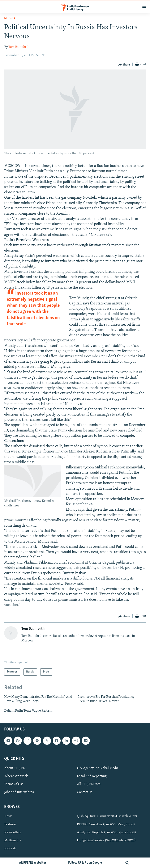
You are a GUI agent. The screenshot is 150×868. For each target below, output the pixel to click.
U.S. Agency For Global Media (98, 768)
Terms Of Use (14, 784)
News (8, 816)
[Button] (124, 65)
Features (10, 824)
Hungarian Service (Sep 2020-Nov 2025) (106, 840)
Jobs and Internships (19, 792)
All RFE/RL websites (33, 863)
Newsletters (13, 832)
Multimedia (13, 840)
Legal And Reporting (92, 776)
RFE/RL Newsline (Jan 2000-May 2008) (106, 824)
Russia (10, 18)
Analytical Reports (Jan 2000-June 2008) (106, 832)
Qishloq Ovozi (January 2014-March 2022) (107, 816)
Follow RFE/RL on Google (85, 863)
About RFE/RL (14, 768)
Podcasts (10, 848)
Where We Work (16, 776)
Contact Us (85, 792)
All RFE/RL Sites (89, 784)
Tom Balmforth (19, 47)
